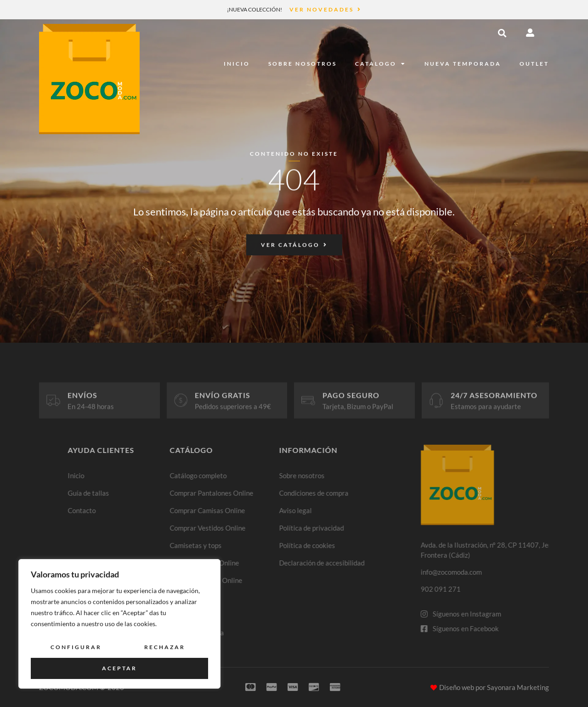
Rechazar (165, 647)
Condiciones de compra (368, 493)
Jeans (221, 598)
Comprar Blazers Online (249, 580)
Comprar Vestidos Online (251, 528)
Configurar (76, 647)
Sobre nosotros (302, 64)
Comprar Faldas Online (247, 563)
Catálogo (381, 64)
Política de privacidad (365, 528)
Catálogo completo (241, 475)
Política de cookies (361, 545)
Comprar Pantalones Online (254, 493)
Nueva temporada (463, 64)
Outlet (534, 64)
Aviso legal (349, 510)
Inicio (237, 64)
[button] (502, 33)
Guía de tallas (131, 493)
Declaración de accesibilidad (376, 563)
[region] (119, 624)
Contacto (125, 510)
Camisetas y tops (239, 545)
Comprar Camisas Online (250, 510)
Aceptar (119, 668)
